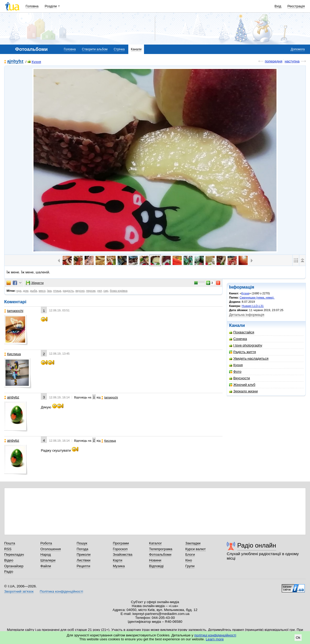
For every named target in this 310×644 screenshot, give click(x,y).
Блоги (190, 554)
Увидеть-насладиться (249, 358)
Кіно (189, 560)
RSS (8, 549)
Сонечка (238, 339)
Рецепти (84, 566)
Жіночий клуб (242, 385)
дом (26, 291)
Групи (190, 566)
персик (91, 291)
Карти (118, 560)
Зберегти (35, 283)
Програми (121, 543)
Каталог (155, 543)
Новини (155, 560)
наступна (292, 61)
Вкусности (240, 378)
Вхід (278, 6)
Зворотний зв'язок (19, 591)
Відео (9, 560)
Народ (46, 554)
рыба (34, 291)
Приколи (84, 554)
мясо (42, 291)
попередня (273, 61)
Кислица (13, 354)
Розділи (51, 6)
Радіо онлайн (257, 545)
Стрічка (119, 49)
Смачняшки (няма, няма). (257, 297)
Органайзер (14, 566)
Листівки (84, 560)
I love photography (246, 345)
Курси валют (196, 549)
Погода (82, 549)
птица (57, 291)
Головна (32, 6)
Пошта (10, 543)
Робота (46, 543)
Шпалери (48, 560)
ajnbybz (15, 61)
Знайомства (123, 554)
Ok (298, 638)
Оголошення (51, 549)
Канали (136, 49)
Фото (235, 372)
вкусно (80, 291)
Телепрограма (161, 549)
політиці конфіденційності (215, 635)
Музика (119, 566)
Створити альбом (95, 49)
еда (19, 291)
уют (99, 291)
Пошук (82, 543)
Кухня (34, 62)
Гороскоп (120, 549)
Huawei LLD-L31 (253, 306)
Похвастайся (242, 332)
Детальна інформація (247, 315)
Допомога (298, 49)
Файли (46, 566)
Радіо (9, 572)
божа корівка (119, 291)
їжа (49, 291)
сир (106, 291)
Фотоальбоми (160, 554)
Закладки (193, 543)
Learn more (215, 639)
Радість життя (243, 352)
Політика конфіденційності (61, 591)
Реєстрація (296, 6)
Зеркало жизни (243, 391)
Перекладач (14, 554)
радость (68, 291)
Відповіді (156, 566)
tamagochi (14, 311)
